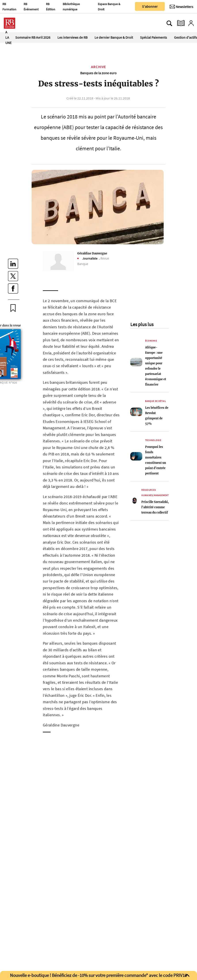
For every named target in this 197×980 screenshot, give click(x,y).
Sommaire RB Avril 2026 (33, 37)
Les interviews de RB (72, 37)
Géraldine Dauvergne (92, 253)
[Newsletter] (181, 7)
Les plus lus (142, 324)
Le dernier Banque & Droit (114, 37)
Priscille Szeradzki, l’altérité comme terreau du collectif (155, 507)
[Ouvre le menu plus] (30, 23)
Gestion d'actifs (186, 37)
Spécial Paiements (153, 37)
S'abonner (150, 6)
